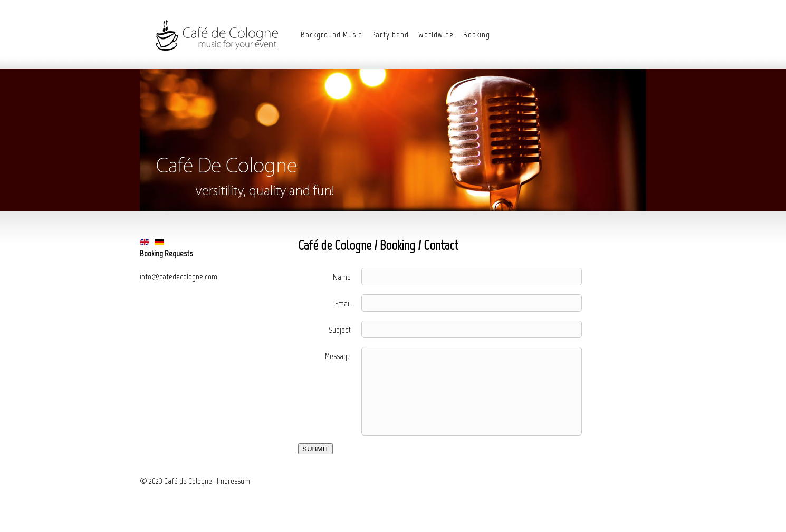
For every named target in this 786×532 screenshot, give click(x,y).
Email (343, 303)
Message (338, 356)
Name (342, 277)
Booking (477, 35)
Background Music (331, 35)
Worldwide (436, 35)
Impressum (233, 481)
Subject (340, 330)
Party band (390, 35)
